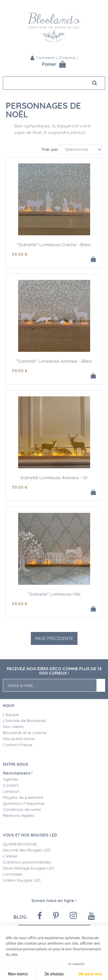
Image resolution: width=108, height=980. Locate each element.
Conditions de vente (22, 809)
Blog (20, 917)
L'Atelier (10, 856)
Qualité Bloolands (20, 844)
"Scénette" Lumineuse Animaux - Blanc (54, 361)
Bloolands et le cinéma (25, 733)
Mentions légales (19, 815)
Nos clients (13, 727)
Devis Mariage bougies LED (29, 868)
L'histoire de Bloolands (24, 721)
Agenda (10, 779)
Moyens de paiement (23, 797)
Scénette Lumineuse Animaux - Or (54, 478)
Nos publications (19, 739)
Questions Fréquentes (24, 803)
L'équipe (11, 715)
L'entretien (13, 874)
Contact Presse (18, 745)
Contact (11, 785)
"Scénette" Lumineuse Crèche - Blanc (54, 245)
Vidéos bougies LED (22, 880)
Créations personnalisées (27, 862)
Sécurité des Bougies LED (28, 850)
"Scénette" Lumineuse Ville (54, 594)
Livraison (11, 791)
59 (20, 254)
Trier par (50, 149)
